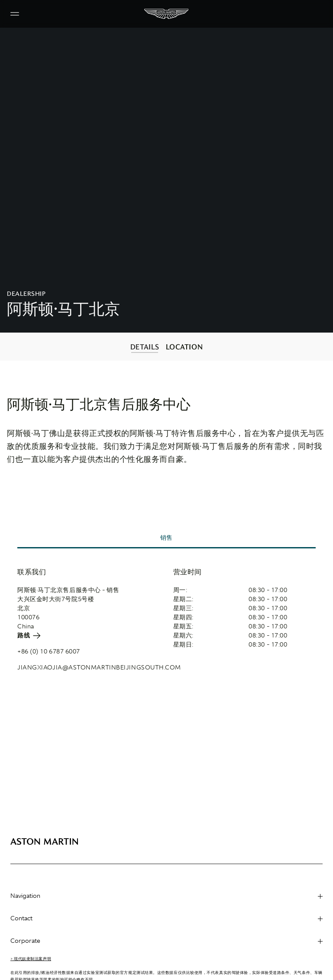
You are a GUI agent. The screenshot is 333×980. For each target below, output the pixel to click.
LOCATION (184, 347)
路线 (29, 635)
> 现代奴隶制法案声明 (31, 959)
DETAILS (145, 347)
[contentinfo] (166, 347)
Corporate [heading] (166, 941)
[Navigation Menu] (15, 14)
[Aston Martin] (167, 14)
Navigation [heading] (166, 896)
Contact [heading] (166, 918)
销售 (166, 538)
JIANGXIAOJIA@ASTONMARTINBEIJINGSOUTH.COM (99, 667)
